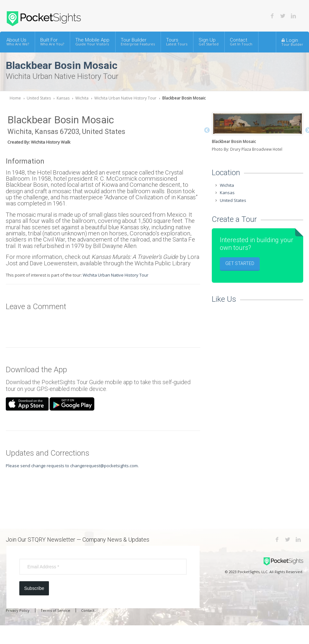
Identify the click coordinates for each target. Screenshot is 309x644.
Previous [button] (207, 130)
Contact (241, 42)
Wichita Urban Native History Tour (125, 98)
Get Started (240, 263)
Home (15, 98)
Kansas (63, 98)
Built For (52, 42)
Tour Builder (138, 42)
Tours (177, 42)
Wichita (82, 98)
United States (39, 98)
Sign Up (209, 42)
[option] (257, 133)
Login (292, 42)
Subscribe (34, 588)
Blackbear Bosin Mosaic (184, 98)
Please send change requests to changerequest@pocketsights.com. (72, 466)
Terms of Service (55, 610)
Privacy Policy (18, 610)
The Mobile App (92, 42)
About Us (18, 42)
